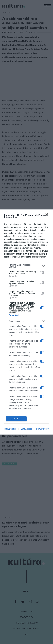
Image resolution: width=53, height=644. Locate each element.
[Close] (47, 215)
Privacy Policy (42, 429)
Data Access (26, 429)
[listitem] (26, 266)
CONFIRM (16, 419)
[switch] (42, 273)
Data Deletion (11, 429)
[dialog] (26, 322)
